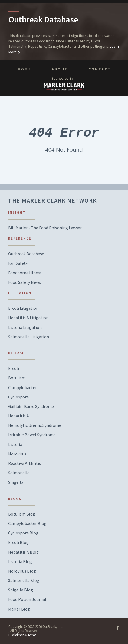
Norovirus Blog (22, 571)
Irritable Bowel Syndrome (32, 435)
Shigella (16, 482)
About (60, 69)
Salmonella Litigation (29, 337)
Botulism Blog (22, 514)
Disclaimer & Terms (22, 635)
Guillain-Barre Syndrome (31, 406)
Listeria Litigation (25, 327)
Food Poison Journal (27, 599)
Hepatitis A (19, 416)
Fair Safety (18, 263)
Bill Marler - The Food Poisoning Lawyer (45, 228)
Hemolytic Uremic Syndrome (35, 425)
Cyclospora (18, 397)
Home (24, 69)
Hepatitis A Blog (23, 552)
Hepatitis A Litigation (28, 318)
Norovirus (17, 454)
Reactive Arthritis (24, 463)
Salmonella (19, 473)
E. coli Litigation (23, 308)
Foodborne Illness (25, 273)
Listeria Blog (20, 562)
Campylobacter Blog (27, 524)
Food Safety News (24, 282)
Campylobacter (22, 388)
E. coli (14, 368)
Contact (100, 69)
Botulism (17, 378)
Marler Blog (19, 609)
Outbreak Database (26, 254)
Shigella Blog (21, 590)
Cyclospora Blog (23, 533)
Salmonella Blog (24, 580)
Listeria (15, 444)
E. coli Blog (18, 542)
